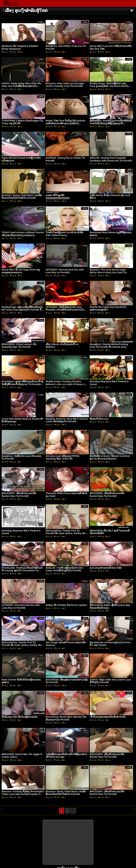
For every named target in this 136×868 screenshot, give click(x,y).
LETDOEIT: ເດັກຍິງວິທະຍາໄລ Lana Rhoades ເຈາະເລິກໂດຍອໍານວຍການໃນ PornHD (65, 310)
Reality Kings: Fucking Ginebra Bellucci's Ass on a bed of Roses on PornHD (66, 384)
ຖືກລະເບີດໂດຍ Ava (99, 419)
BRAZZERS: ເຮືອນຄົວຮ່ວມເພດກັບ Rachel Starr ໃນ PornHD (19, 495)
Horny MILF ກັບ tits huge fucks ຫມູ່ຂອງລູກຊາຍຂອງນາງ (21, 271)
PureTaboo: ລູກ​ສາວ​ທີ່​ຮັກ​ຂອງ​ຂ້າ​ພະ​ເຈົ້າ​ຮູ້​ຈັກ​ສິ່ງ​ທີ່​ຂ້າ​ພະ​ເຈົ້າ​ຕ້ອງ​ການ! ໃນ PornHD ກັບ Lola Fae (22, 384)
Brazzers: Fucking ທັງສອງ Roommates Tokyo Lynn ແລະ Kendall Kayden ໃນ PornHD (23, 794)
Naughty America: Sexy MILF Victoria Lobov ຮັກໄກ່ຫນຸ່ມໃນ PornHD (67, 420)
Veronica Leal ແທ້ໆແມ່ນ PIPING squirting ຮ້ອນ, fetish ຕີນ (63, 457)
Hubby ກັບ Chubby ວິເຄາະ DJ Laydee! (66, 605)
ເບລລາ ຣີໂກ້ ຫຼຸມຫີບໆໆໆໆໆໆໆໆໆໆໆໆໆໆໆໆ (58, 197)
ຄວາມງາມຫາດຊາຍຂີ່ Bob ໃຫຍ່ (106, 568)
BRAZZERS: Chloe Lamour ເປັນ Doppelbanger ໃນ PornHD (19, 346)
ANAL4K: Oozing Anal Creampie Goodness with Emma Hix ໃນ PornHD (111, 159)
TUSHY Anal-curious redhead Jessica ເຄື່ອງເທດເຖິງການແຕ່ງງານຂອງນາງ (23, 234)
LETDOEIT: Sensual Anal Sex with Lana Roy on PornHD (65, 271)
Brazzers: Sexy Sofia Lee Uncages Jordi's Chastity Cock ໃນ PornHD (65, 85)
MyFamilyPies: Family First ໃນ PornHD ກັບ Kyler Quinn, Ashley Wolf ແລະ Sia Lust (66, 533)
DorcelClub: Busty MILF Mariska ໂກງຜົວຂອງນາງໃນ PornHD (66, 718)
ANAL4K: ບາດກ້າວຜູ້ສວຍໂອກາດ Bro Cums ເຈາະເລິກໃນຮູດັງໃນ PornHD (65, 569)
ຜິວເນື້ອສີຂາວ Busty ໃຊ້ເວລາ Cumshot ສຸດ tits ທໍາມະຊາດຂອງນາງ (110, 457)
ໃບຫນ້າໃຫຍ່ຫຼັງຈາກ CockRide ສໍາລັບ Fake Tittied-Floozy (65, 234)
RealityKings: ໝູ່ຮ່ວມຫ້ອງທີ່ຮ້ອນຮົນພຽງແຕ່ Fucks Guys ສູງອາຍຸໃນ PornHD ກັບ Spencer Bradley (22, 310)
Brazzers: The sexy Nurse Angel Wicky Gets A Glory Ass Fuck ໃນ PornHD (108, 272)
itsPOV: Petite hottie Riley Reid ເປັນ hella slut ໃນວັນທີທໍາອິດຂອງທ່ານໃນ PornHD (21, 86)
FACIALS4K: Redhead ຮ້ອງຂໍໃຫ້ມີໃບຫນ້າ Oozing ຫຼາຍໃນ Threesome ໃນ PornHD (22, 571)
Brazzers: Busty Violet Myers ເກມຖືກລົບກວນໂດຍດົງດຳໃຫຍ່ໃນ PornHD (22, 197)
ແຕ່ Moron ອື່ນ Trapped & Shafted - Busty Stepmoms (20, 47)
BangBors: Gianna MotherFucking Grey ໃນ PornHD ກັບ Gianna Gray (109, 346)
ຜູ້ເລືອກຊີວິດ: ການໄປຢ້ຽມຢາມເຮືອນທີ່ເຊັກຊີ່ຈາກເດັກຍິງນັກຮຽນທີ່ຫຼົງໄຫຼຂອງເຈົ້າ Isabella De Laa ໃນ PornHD (111, 123)
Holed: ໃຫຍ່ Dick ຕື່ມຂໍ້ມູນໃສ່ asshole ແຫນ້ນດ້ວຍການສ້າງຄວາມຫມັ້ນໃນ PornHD (65, 123)
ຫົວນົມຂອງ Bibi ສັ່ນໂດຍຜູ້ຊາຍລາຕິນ (20, 717)
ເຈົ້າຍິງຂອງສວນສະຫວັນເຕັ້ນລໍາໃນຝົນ (108, 717)
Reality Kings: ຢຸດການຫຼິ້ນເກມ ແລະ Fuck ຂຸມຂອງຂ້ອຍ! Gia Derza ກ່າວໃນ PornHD (109, 86)
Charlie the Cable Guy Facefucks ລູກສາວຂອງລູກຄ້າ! (108, 308)
